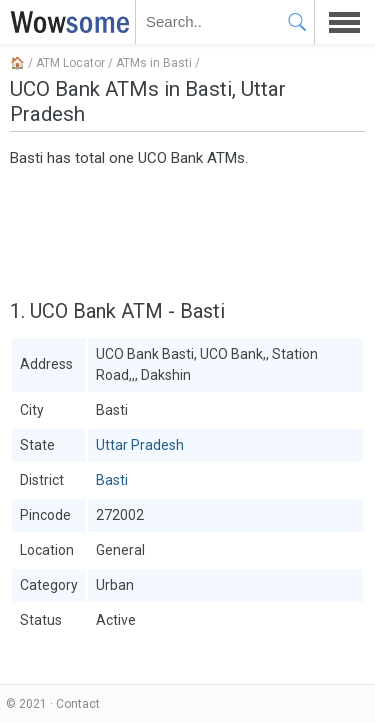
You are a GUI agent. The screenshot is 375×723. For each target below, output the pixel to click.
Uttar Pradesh (140, 445)
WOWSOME (66, 22)
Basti (112, 480)
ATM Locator (70, 63)
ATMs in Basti (154, 63)
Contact (78, 704)
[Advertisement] (187, 231)
